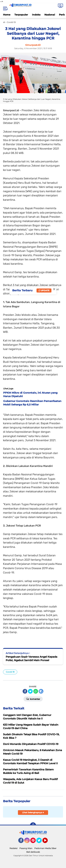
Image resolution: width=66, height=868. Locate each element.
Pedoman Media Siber (45, 848)
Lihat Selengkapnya (33, 812)
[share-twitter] (30, 691)
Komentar (33, 699)
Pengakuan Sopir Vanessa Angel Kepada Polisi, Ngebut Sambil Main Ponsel (31, 658)
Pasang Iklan (26, 848)
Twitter (41, 842)
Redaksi (13, 848)
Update (44, 290)
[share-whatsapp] (36, 691)
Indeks (36, 15)
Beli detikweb (33, 852)
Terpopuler (21, 15)
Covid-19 (10, 672)
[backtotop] (33, 825)
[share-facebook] (25, 691)
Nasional (50, 15)
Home (7, 15)
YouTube (47, 842)
